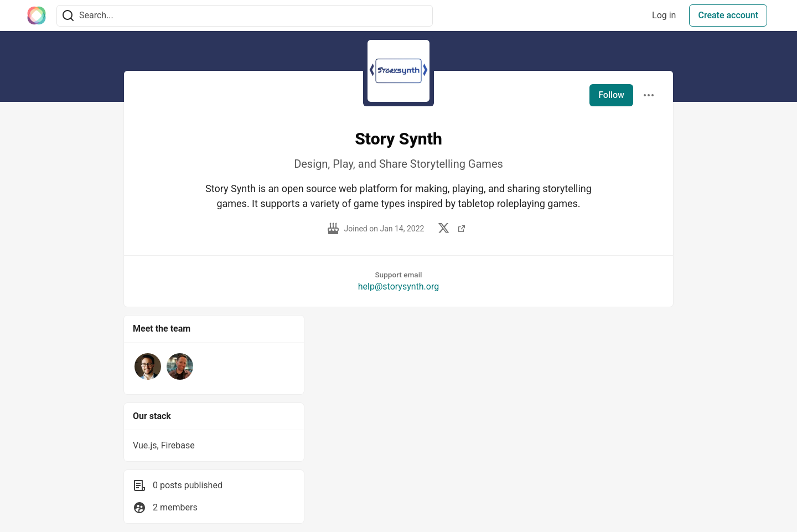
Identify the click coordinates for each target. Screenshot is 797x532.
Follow (611, 95)
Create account (728, 15)
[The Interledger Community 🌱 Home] (37, 16)
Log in (664, 15)
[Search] (68, 16)
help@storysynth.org (398, 286)
